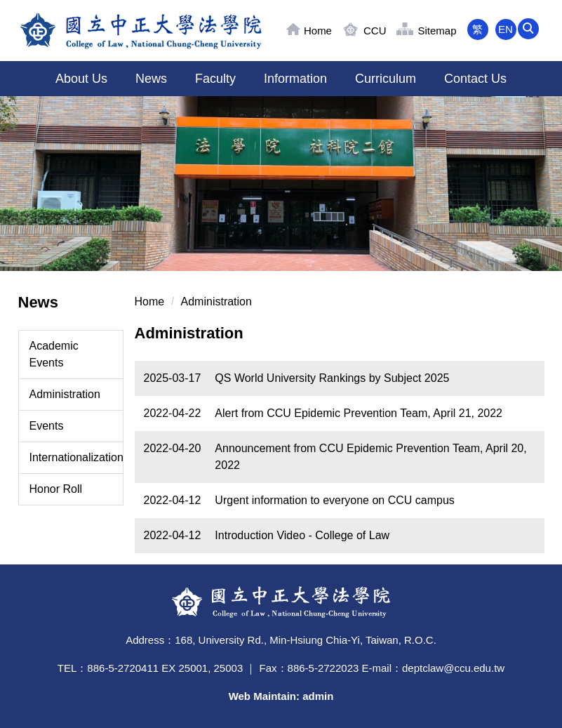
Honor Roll (56, 489)
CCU (375, 31)
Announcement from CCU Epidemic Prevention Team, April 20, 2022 (370, 457)
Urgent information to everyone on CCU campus (335, 500)
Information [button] (295, 79)
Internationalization (76, 457)
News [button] (151, 79)
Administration (65, 394)
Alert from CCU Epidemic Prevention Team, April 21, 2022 (359, 413)
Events (47, 426)
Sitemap (437, 31)
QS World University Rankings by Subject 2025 (332, 378)
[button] (534, 29)
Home (318, 31)
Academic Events (54, 354)
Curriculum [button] (386, 79)
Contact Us (475, 79)
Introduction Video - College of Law (302, 535)
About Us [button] (81, 79)
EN (506, 29)
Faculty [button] (215, 79)
